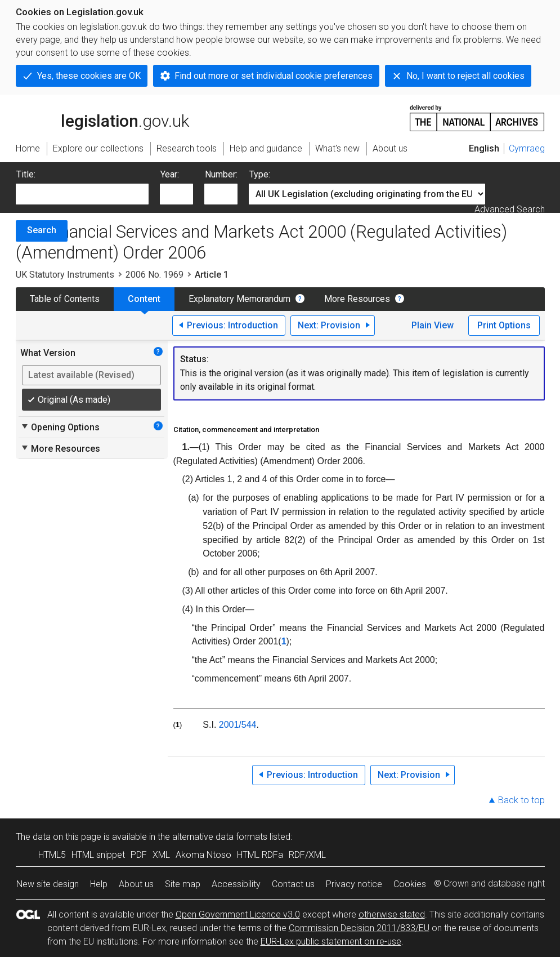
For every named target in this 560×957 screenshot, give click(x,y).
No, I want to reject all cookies (465, 76)
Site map (183, 884)
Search (42, 230)
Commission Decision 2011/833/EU (359, 928)
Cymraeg (527, 148)
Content (144, 299)
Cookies (410, 884)
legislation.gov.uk (102, 117)
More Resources (357, 299)
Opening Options (60, 427)
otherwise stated (392, 914)
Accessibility (236, 884)
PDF (139, 855)
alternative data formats (220, 837)
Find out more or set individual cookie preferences (274, 76)
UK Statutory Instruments (65, 275)
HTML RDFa (260, 855)
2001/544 (238, 725)
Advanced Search (510, 209)
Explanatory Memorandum (239, 299)
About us (136, 884)
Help (99, 884)
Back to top (521, 800)
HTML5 (52, 855)
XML (161, 855)
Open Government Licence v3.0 (238, 914)
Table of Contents (65, 299)
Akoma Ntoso (203, 855)
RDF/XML (307, 855)
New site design (48, 884)
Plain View (433, 325)
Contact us (293, 884)
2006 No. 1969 (154, 275)
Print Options (504, 325)
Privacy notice (354, 884)
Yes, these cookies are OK (89, 76)
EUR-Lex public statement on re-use (331, 942)
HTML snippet (98, 855)
